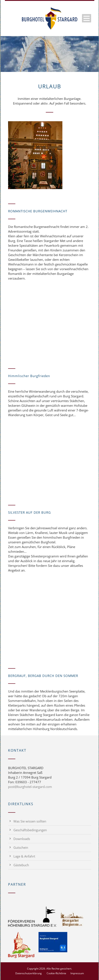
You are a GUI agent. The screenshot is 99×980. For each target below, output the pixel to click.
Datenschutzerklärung (29, 973)
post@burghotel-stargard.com (30, 787)
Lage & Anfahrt (24, 856)
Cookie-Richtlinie (56, 973)
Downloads (22, 839)
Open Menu (87, 18)
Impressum (77, 973)
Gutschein (21, 847)
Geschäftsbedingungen (30, 830)
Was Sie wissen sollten (30, 821)
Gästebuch (21, 865)
